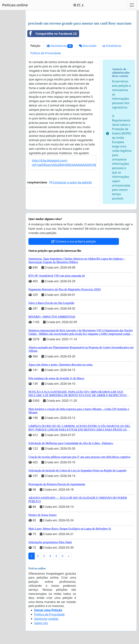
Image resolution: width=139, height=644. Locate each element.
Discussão (88, 46)
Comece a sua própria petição (74, 241)
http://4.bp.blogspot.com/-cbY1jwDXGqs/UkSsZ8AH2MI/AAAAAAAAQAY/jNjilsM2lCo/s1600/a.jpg (64, 163)
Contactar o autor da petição (71, 182)
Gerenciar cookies (46, 619)
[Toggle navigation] (132, 5)
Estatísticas (112, 46)
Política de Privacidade (46, 53)
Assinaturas (60, 46)
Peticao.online (15, 5)
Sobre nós (41, 623)
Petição (35, 46)
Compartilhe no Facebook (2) (52, 34)
